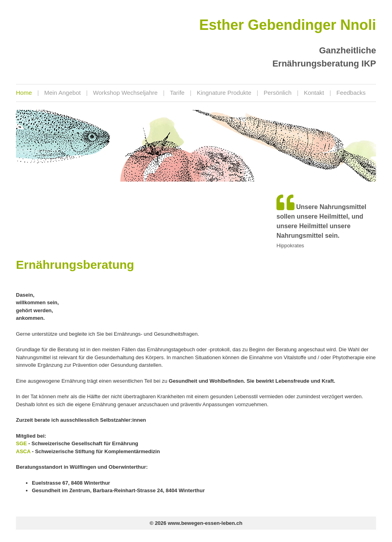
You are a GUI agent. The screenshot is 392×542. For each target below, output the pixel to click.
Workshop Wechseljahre (125, 93)
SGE (21, 443)
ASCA (23, 451)
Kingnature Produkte (224, 93)
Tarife (177, 93)
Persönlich (278, 93)
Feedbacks (351, 93)
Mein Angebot (63, 93)
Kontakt (314, 93)
